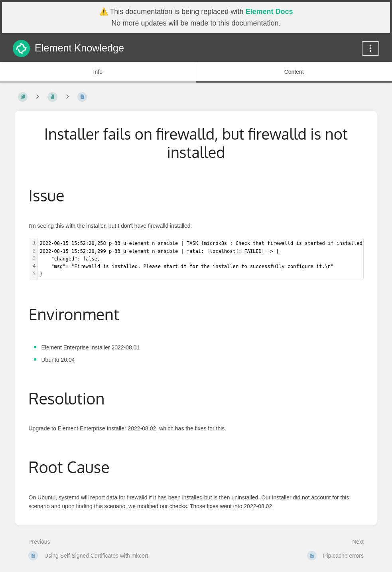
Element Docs (269, 12)
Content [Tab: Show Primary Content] (294, 72)
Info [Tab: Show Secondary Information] (98, 72)
